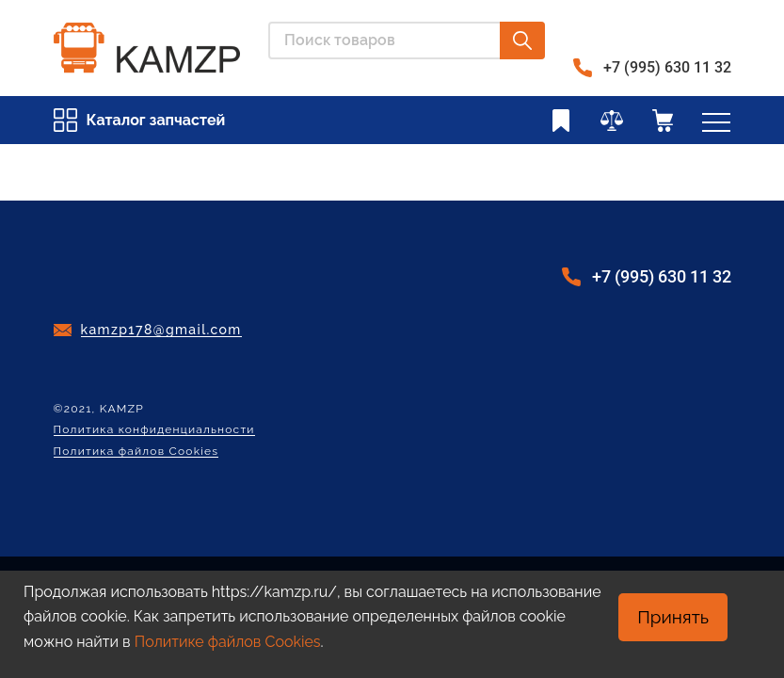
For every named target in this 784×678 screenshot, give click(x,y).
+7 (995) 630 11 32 (667, 67)
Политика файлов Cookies (136, 452)
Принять (673, 617)
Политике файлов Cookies (228, 642)
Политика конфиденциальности (154, 430)
